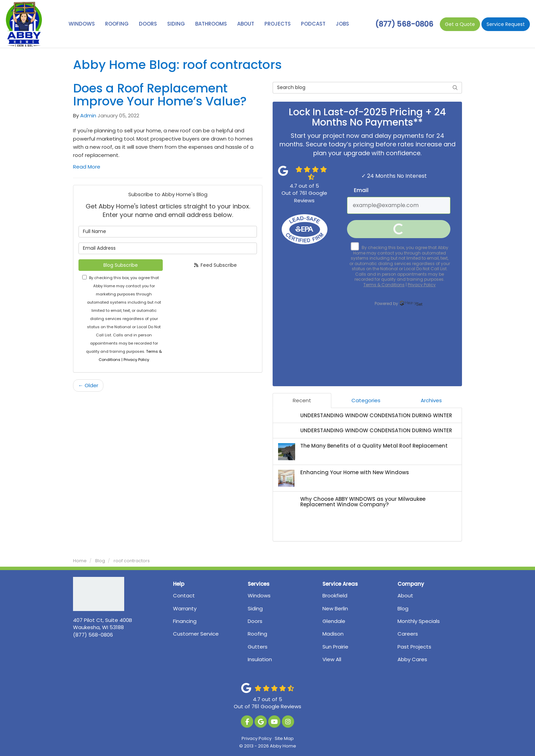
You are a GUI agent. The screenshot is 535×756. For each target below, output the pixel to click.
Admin (88, 115)
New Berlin (335, 608)
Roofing (257, 634)
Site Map (284, 738)
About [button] (246, 24)
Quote (460, 24)
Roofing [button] (117, 24)
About (405, 595)
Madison (333, 634)
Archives (431, 400)
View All (332, 659)
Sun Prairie (335, 647)
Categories (366, 400)
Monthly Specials (419, 621)
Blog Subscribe (121, 265)
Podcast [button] (313, 24)
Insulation (260, 659)
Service (506, 24)
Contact (184, 595)
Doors (255, 621)
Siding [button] (176, 24)
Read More (87, 167)
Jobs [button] (342, 24)
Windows (259, 595)
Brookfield (335, 595)
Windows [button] (82, 24)
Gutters (258, 647)
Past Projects (414, 647)
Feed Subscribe (215, 265)
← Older (88, 385)
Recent (302, 400)
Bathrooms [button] (211, 24)
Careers (408, 634)
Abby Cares (412, 659)
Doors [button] (148, 24)
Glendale (334, 621)
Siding (255, 608)
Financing (185, 621)
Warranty (185, 608)
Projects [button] (278, 24)
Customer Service (196, 634)
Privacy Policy (257, 738)
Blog (403, 608)
